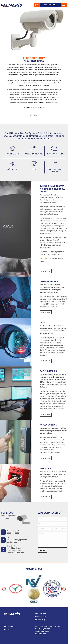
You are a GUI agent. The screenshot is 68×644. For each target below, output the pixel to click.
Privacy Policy (40, 620)
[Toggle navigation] (64, 5)
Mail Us (37, 5)
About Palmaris (41, 613)
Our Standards (8, 626)
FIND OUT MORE (34, 115)
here (60, 258)
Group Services (50, 5)
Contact (6, 629)
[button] (64, 589)
